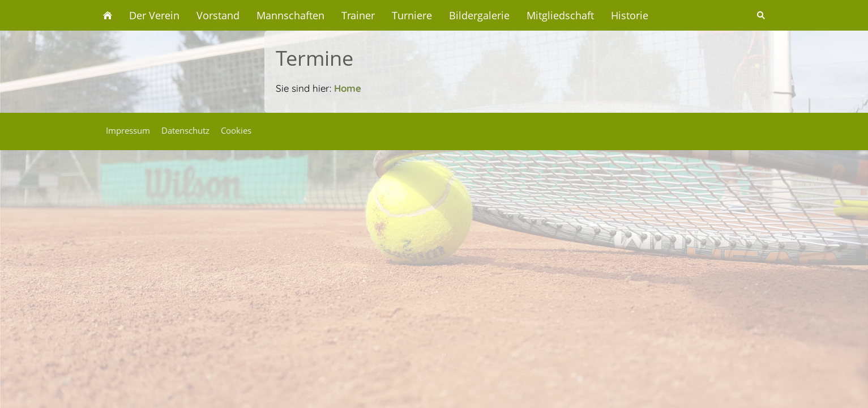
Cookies (236, 130)
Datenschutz (185, 130)
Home (348, 88)
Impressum (128, 130)
